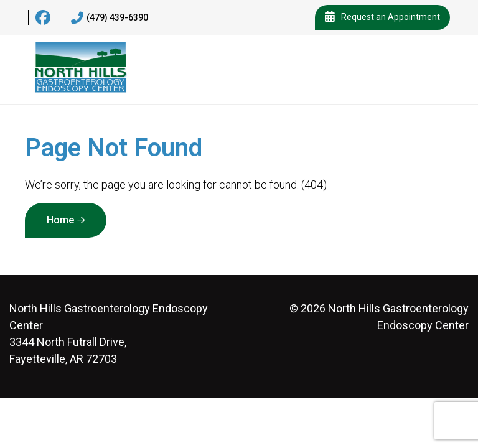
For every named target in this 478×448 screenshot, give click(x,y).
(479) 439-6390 (110, 18)
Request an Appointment (382, 17)
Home (60, 220)
